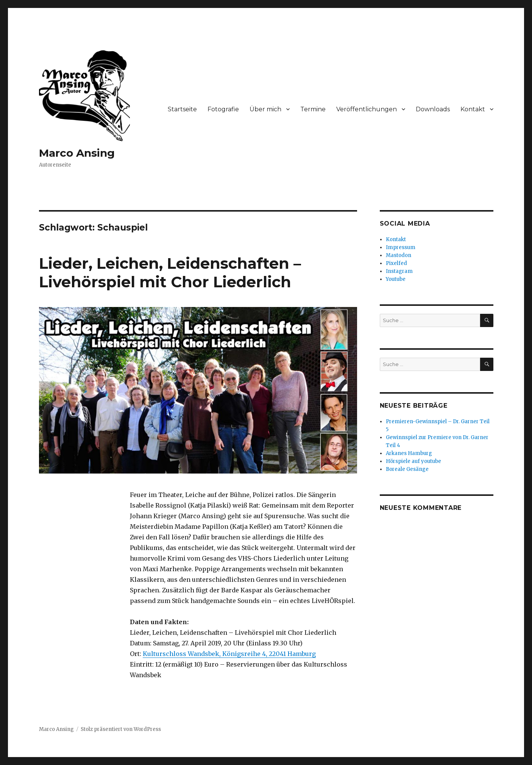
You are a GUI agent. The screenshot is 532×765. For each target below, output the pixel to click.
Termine (313, 109)
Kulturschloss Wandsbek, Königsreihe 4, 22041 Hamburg (229, 654)
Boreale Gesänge (407, 469)
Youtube (396, 279)
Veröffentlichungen (367, 109)
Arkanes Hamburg (409, 453)
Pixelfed (396, 263)
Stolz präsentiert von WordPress (121, 729)
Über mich (265, 109)
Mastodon (399, 255)
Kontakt (473, 109)
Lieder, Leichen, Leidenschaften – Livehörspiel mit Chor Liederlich (170, 273)
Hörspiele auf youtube (413, 461)
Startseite (182, 109)
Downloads (433, 109)
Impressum (401, 247)
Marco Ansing (77, 153)
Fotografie (223, 109)
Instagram (399, 271)
